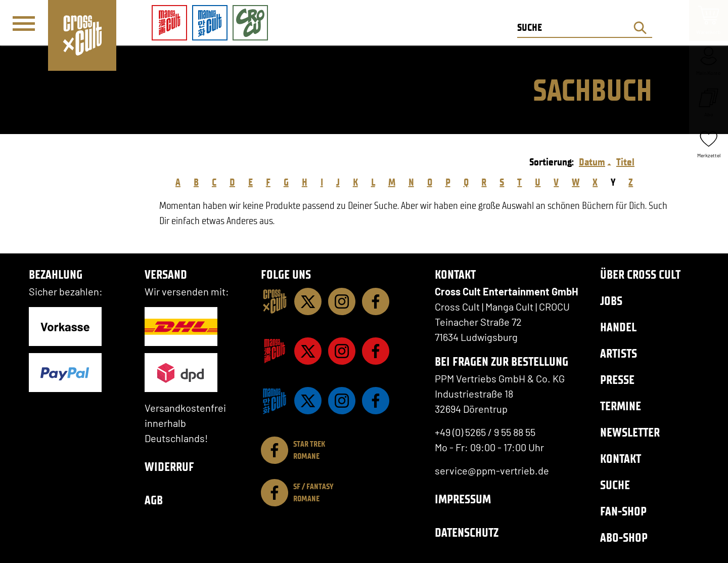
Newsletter (630, 432)
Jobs (611, 301)
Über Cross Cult (640, 274)
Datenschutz (467, 532)
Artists (619, 353)
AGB (154, 500)
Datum (592, 162)
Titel (625, 162)
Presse (617, 380)
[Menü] (24, 23)
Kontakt (621, 459)
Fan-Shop (623, 511)
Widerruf (169, 467)
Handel (618, 327)
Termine (621, 406)
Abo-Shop (624, 537)
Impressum (463, 499)
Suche (615, 485)
